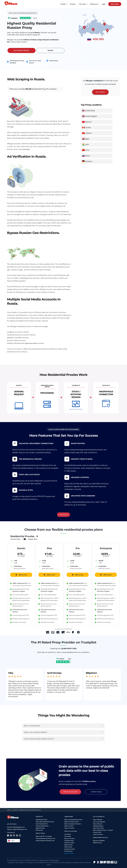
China (87, 150)
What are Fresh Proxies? (72, 822)
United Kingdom (91, 116)
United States (90, 111)
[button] (64, 726)
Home (10, 13)
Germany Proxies (70, 849)
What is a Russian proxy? (32, 726)
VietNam (88, 133)
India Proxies (68, 847)
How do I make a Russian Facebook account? (39, 739)
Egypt (87, 139)
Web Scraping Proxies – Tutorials (103, 830)
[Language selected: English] (13, 841)
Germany (89, 161)
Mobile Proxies (40, 828)
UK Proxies (68, 836)
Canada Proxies (69, 841)
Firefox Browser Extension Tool (45, 841)
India (87, 144)
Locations (15, 13)
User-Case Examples (99, 822)
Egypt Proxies (69, 845)
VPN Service (39, 830)
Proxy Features (98, 824)
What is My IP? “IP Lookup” (44, 836)
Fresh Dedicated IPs (42, 824)
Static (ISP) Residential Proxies (45, 822)
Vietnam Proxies (69, 843)
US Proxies (68, 834)
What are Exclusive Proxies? (73, 824)
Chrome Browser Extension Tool (45, 838)
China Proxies (69, 851)
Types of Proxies (69, 828)
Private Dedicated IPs (42, 826)
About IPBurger (98, 820)
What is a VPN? (69, 826)
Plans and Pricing (98, 828)
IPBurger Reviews (98, 826)
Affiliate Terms (97, 843)
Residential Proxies (41, 820)
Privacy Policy (97, 832)
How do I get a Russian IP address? (35, 732)
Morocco (88, 122)
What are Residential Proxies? (73, 820)
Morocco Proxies (69, 838)
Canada (88, 127)
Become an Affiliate (99, 841)
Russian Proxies (69, 853)
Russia (88, 156)
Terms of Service (98, 834)
